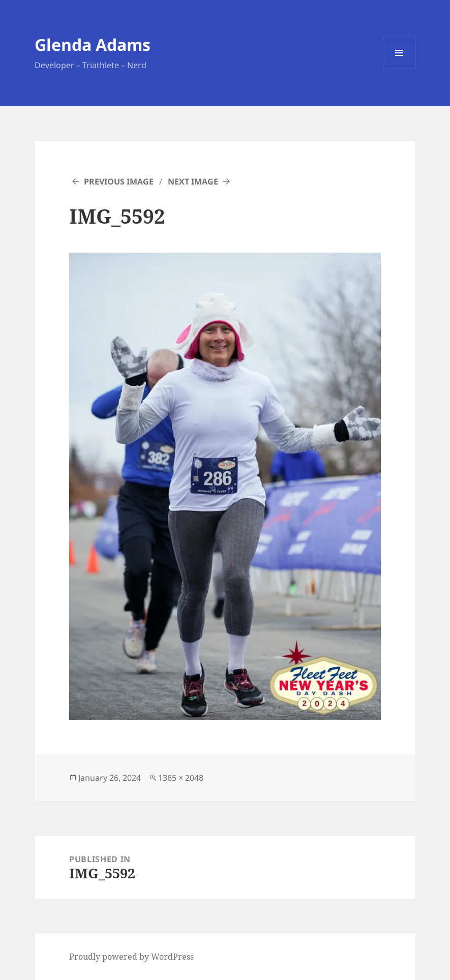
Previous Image (119, 181)
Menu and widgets (399, 69)
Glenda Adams (93, 44)
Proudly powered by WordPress (131, 957)
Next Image (193, 181)
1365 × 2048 (181, 778)
